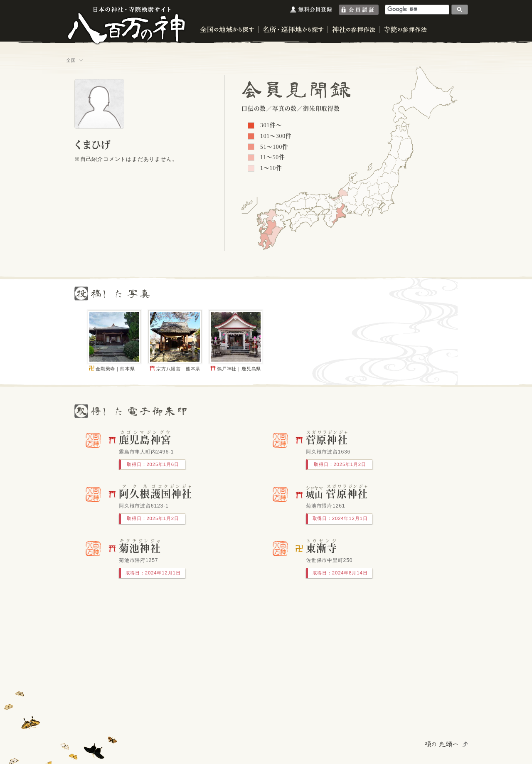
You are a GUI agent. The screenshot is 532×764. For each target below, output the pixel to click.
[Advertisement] (175, 666)
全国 (71, 60)
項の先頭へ (442, 744)
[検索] (417, 9)
